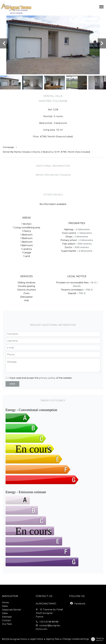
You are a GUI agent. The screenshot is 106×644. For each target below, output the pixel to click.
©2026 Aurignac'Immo (14, 639)
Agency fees (53, 639)
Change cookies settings (76, 639)
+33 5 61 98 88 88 (49, 622)
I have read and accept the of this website (40, 378)
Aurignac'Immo (46, 604)
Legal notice (36, 639)
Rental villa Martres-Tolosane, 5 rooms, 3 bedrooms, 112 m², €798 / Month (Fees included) (46, 152)
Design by (97, 639)
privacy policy (47, 378)
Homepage (8, 147)
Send (12, 384)
